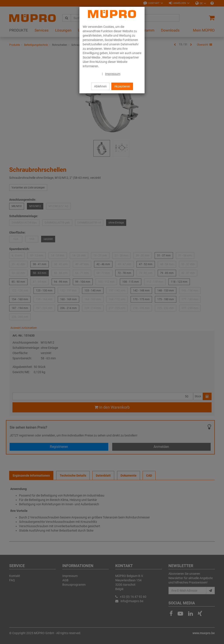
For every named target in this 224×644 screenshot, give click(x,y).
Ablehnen (100, 86)
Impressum (113, 74)
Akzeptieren (122, 86)
